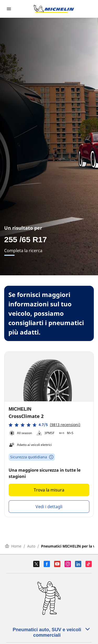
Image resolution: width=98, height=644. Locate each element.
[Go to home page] (54, 9)
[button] (44, 425)
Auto (31, 546)
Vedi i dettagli (49, 507)
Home (13, 546)
